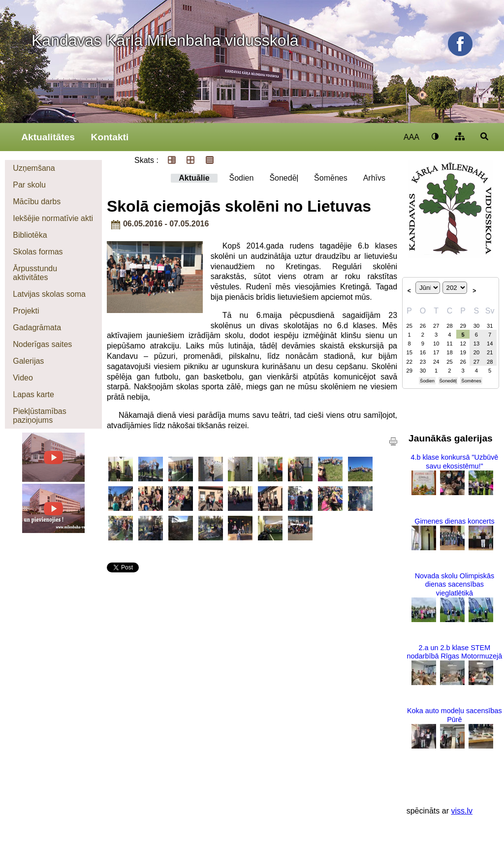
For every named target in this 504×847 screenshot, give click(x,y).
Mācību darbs (37, 202)
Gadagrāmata (37, 328)
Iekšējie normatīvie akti (53, 218)
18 (449, 352)
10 (436, 344)
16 (423, 352)
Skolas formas (38, 252)
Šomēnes (331, 178)
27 (436, 326)
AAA (411, 137)
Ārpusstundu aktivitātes (35, 273)
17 (436, 352)
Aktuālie (194, 178)
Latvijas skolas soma (49, 294)
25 (409, 326)
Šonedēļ (284, 178)
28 (449, 326)
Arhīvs (374, 178)
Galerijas (28, 361)
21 (490, 352)
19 (463, 352)
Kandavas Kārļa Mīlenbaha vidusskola (165, 40)
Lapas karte (33, 394)
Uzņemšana (34, 168)
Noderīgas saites (42, 344)
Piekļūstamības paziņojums (40, 416)
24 (436, 362)
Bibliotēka (30, 235)
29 (463, 326)
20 (476, 352)
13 (476, 344)
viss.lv (462, 811)
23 (423, 362)
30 (476, 326)
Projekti (26, 311)
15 (409, 352)
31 (490, 326)
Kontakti (110, 137)
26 (423, 326)
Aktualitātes (48, 137)
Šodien (242, 178)
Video (23, 378)
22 (409, 362)
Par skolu (29, 185)
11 (449, 344)
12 (463, 344)
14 (490, 344)
